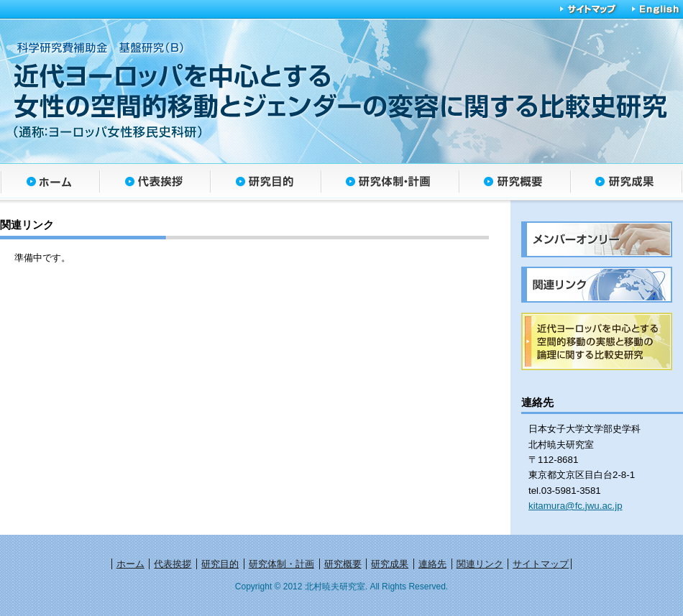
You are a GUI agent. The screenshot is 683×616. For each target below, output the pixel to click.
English (651, 9)
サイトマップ (588, 9)
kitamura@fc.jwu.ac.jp (576, 506)
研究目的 (265, 184)
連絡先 (432, 564)
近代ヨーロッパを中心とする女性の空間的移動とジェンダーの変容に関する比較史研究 (338, 90)
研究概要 (514, 184)
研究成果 (627, 184)
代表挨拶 (155, 184)
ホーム (50, 184)
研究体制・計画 (390, 184)
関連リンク (480, 564)
